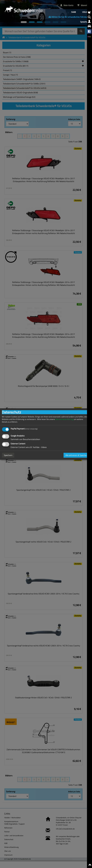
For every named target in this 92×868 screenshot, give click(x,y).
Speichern (8, 455)
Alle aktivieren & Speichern (77, 455)
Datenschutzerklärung (64, 419)
